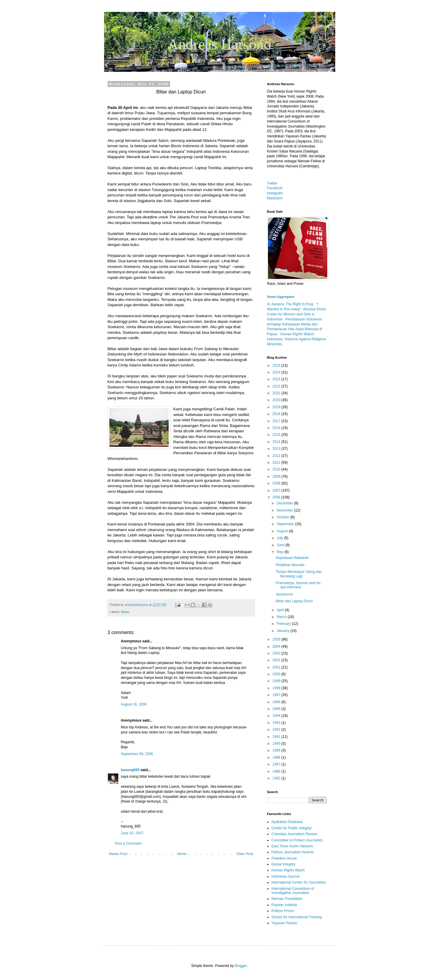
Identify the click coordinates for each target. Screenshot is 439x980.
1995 (277, 709)
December (285, 503)
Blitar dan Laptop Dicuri (294, 601)
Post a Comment (128, 844)
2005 (277, 639)
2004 (277, 647)
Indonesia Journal (286, 876)
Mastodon (275, 198)
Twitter (272, 183)
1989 (277, 750)
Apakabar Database (287, 822)
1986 (277, 771)
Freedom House (284, 858)
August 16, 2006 (134, 704)
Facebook (275, 188)
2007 (277, 490)
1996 (277, 702)
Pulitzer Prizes (283, 911)
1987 (277, 764)
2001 (277, 667)
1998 (277, 688)
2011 (277, 463)
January (283, 631)
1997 (277, 695)
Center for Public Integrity (292, 828)
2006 (277, 497)
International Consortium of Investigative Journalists (293, 891)
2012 (277, 456)
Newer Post (118, 854)
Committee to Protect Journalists (297, 840)
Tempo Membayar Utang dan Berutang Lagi (299, 574)
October (283, 517)
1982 (277, 778)
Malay (125, 612)
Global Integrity (284, 864)
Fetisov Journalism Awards (293, 852)
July (280, 538)
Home (182, 854)
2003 (277, 653)
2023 (277, 379)
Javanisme (284, 594)
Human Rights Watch (288, 870)
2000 (277, 674)
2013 (277, 449)
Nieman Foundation (287, 899)
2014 (277, 442)
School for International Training (297, 917)
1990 (277, 744)
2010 (277, 469)
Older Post (245, 854)
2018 (277, 414)
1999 (277, 681)
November (285, 510)
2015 (277, 435)
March (282, 617)
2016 (277, 428)
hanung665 (130, 770)
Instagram (275, 193)
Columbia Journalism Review (294, 834)
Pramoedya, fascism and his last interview (298, 585)
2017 (277, 421)
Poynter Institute (284, 905)
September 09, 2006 (137, 754)
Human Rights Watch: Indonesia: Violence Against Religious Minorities (297, 339)
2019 (277, 407)
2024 (277, 372)
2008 (277, 483)
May (280, 552)
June (281, 545)
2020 (277, 400)
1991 (277, 737)
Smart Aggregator (281, 297)
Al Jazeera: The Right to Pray (290, 304)
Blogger (241, 966)
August (283, 531)
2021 (277, 393)
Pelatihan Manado (290, 565)
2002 (277, 660)
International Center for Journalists (299, 882)
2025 (277, 366)
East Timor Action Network (292, 846)
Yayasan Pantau (284, 923)
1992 (277, 730)
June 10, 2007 (132, 833)
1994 (277, 716)
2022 (277, 386)
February (284, 624)
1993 (277, 723)
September (286, 524)
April (281, 610)
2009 (277, 477)
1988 (277, 757)
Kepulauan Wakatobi (292, 558)
